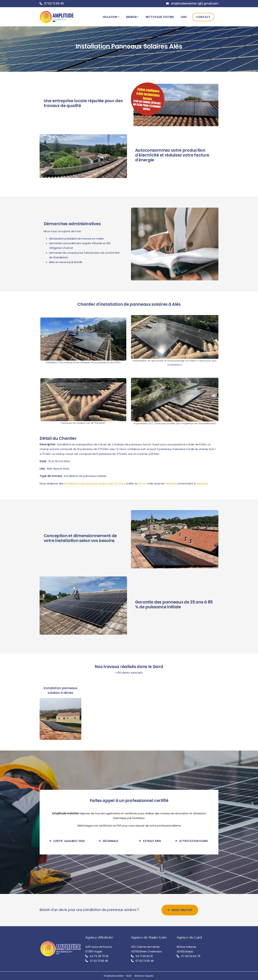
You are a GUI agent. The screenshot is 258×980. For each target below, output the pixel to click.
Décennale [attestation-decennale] (108, 841)
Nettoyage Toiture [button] (160, 17)
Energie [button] (132, 17)
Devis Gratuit (180, 910)
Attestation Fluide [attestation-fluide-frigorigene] (191, 841)
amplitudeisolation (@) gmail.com (194, 3)
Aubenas (202, 483)
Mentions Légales (144, 976)
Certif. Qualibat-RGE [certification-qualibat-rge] (67, 841)
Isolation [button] (110, 17)
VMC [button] (184, 17)
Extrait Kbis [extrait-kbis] (150, 841)
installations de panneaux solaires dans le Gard (95, 483)
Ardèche (171, 483)
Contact (203, 17)
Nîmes (142, 483)
